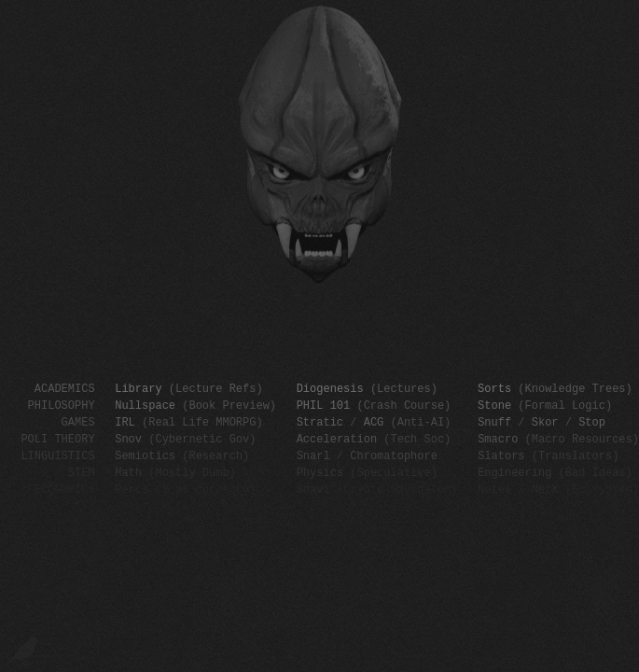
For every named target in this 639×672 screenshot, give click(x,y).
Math (128, 472)
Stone (494, 405)
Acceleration (337, 438)
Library (138, 388)
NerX (545, 489)
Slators (501, 455)
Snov (128, 438)
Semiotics (145, 455)
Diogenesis (330, 388)
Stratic (320, 421)
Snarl (313, 455)
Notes (494, 489)
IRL (125, 421)
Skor (545, 421)
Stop (592, 421)
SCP (629, 8)
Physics (320, 472)
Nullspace (145, 405)
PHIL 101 (324, 405)
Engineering (514, 472)
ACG (374, 421)
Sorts (494, 388)
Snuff (494, 421)
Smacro (498, 438)
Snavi (313, 489)
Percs (132, 489)
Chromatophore (394, 455)
